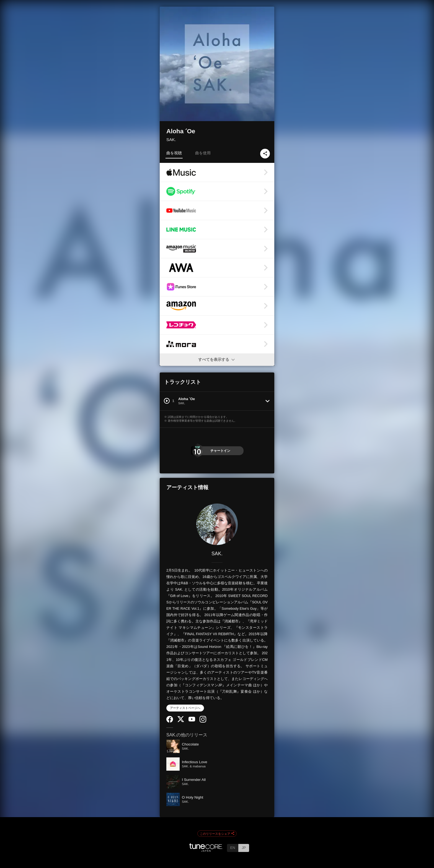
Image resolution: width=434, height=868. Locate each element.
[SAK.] (217, 524)
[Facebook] (170, 721)
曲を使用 (203, 153)
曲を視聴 (174, 153)
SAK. (171, 140)
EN (233, 848)
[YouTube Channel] (192, 720)
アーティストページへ (185, 708)
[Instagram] (203, 721)
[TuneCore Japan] (206, 850)
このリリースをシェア (217, 834)
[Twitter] (181, 721)
